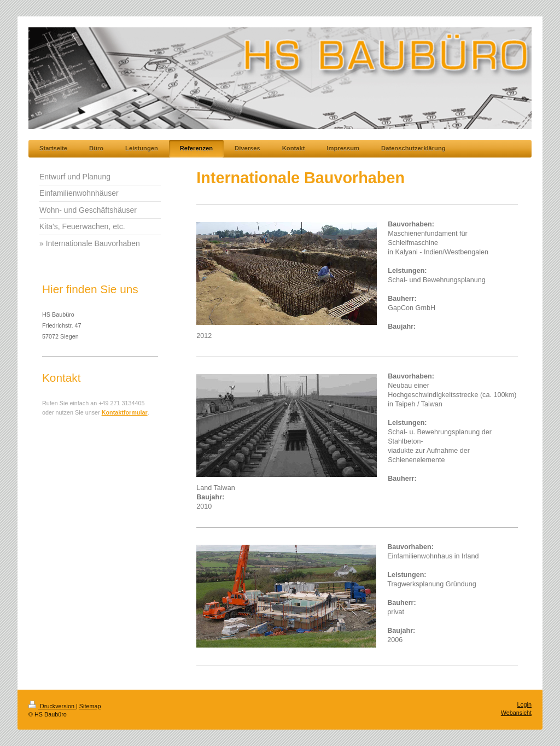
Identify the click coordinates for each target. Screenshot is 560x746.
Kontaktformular (125, 412)
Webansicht (516, 713)
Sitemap (90, 706)
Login (524, 704)
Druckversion (52, 706)
